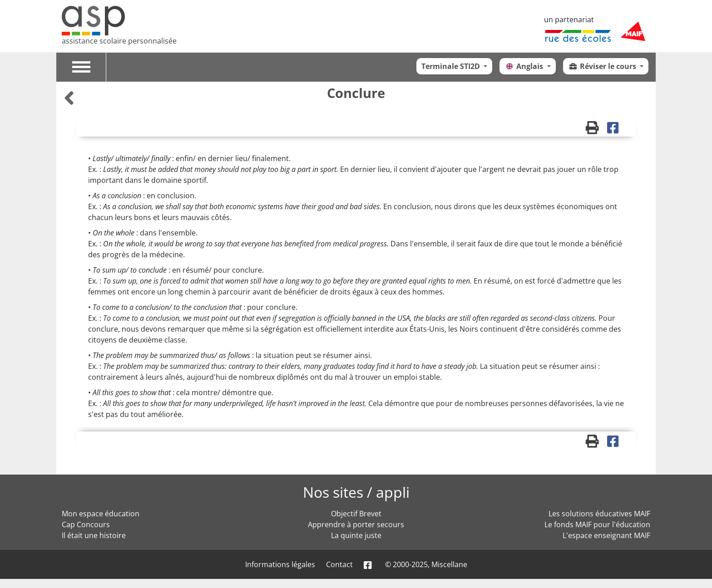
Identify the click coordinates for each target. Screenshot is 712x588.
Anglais (525, 66)
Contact (339, 564)
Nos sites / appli (356, 492)
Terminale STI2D (452, 66)
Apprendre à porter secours (356, 524)
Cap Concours (86, 524)
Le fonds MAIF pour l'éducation (597, 524)
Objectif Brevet (356, 514)
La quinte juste (356, 535)
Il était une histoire (94, 535)
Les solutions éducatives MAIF (599, 514)
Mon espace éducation (101, 514)
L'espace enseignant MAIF (606, 535)
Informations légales (280, 564)
